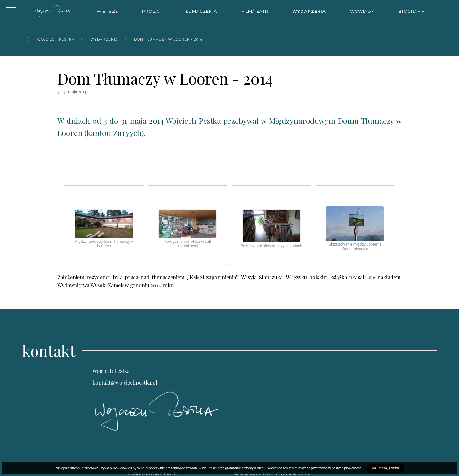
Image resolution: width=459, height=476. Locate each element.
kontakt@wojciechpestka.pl (125, 382)
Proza (151, 11)
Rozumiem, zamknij (386, 468)
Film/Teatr (255, 11)
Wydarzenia (309, 11)
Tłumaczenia (200, 11)
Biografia (412, 11)
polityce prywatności (347, 468)
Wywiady (362, 11)
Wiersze (107, 11)
